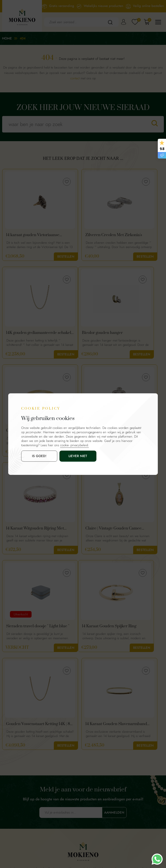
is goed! (34, 456)
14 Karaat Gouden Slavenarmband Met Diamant (24, 631)
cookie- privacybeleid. (74, 445)
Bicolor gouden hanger (26, 334)
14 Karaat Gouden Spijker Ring (22, 532)
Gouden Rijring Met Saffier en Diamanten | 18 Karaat (81, 334)
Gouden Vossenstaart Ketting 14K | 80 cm (80, 532)
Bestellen (41, 257)
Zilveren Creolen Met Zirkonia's (80, 235)
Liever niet (61, 456)
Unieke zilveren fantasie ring (137, 334)
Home (7, 38)
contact (75, 78)
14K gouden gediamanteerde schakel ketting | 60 (138, 235)
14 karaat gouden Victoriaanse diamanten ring (27, 235)
